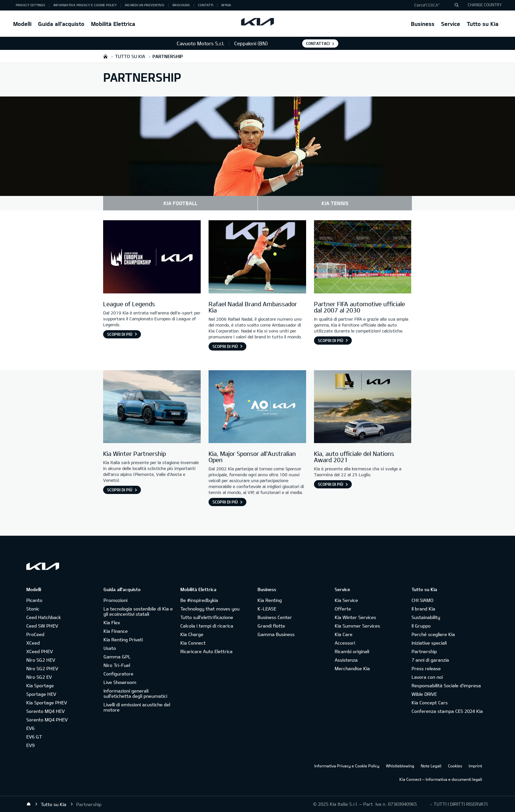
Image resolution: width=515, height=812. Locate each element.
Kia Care (344, 634)
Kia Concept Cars (430, 703)
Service (451, 24)
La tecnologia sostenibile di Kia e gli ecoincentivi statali (138, 611)
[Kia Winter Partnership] (152, 408)
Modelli (22, 24)
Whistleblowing (400, 766)
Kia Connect (193, 643)
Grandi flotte (271, 626)
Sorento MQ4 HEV (45, 711)
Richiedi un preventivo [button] (145, 5)
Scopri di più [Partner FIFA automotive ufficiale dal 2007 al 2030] (331, 340)
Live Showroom (120, 682)
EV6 (30, 728)
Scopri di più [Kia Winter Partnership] (120, 490)
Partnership (424, 651)
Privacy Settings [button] (31, 5)
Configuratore (118, 674)
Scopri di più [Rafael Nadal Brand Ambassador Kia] (225, 346)
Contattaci (318, 43)
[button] (434, 5)
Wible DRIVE (424, 694)
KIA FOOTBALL (180, 203)
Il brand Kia (423, 609)
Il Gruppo (421, 626)
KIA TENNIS (335, 203)
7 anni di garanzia (430, 660)
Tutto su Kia (483, 24)
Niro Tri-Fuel (117, 665)
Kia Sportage (40, 685)
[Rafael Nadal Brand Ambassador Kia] (257, 258)
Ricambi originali (352, 651)
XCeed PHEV (40, 651)
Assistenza (346, 660)
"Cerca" (432, 5)
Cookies (455, 766)
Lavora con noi (427, 677)
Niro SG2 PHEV (42, 668)
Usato (110, 648)
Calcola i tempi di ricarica (207, 626)
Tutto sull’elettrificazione (207, 617)
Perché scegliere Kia (433, 634)
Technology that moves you (210, 609)
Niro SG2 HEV (41, 660)
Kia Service (346, 600)
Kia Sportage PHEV (47, 703)
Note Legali (431, 766)
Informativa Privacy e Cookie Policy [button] (85, 5)
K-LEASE (267, 609)
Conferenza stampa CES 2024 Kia (447, 711)
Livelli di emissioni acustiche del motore (137, 707)
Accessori (345, 643)
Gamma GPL (117, 657)
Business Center (275, 617)
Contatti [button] (206, 5)
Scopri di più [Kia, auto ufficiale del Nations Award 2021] (331, 484)
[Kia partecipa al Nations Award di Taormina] (363, 408)
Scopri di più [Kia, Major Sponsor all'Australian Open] (225, 502)
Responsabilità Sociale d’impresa (446, 685)
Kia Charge (192, 634)
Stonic (33, 609)
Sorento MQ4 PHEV (47, 720)
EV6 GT (34, 737)
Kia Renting (270, 600)
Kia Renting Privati (123, 640)
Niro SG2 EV (39, 677)
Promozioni (115, 600)
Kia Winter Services (355, 617)
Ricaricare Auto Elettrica (206, 651)
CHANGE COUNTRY (485, 5)
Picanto (34, 600)
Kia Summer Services (357, 626)
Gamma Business (276, 634)
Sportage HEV (41, 694)
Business (423, 24)
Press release (426, 668)
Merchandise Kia (352, 668)
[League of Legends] (152, 258)
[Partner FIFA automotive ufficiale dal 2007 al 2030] (363, 258)
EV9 (30, 745)
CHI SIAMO (423, 600)
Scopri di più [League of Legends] (120, 334)
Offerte (343, 609)
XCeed (33, 643)
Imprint (475, 766)
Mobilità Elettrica (113, 24)
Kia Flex (112, 622)
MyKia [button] (226, 5)
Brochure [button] (181, 5)
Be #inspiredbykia (199, 600)
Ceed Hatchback (44, 617)
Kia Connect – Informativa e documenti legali (441, 779)
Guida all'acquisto (61, 24)
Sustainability (426, 617)
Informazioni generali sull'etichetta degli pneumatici (135, 693)
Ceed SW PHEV (42, 626)
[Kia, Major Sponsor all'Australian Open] (257, 408)
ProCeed (35, 634)
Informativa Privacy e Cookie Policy (347, 766)
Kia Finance (116, 631)
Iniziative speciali (429, 643)
